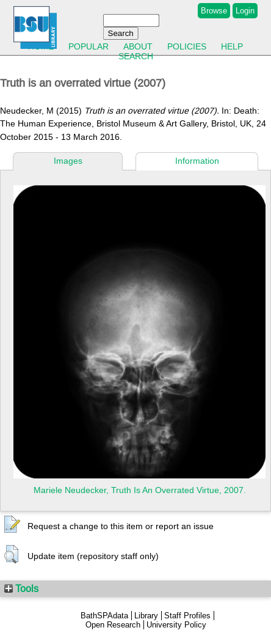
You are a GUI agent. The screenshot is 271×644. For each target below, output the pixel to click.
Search (136, 56)
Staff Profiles (187, 616)
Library (146, 616)
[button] (12, 525)
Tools (21, 588)
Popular (89, 46)
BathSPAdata (104, 616)
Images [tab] (68, 161)
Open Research (113, 625)
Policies (187, 46)
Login (245, 11)
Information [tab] (197, 161)
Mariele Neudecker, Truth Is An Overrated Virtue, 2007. (140, 490)
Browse (214, 11)
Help (232, 46)
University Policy (176, 625)
